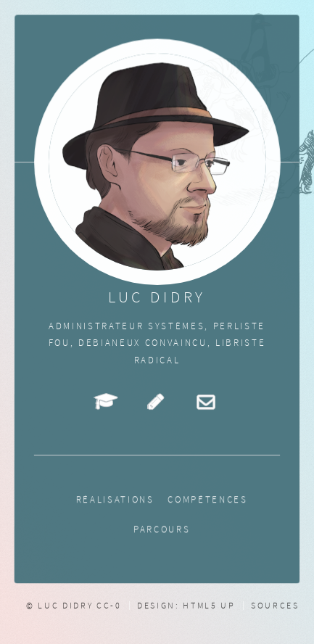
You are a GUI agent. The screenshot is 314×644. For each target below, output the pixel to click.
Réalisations (115, 500)
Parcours (162, 530)
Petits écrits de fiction (157, 401)
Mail (207, 401)
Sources (275, 605)
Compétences (208, 500)
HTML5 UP (209, 605)
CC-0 (109, 605)
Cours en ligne (107, 401)
